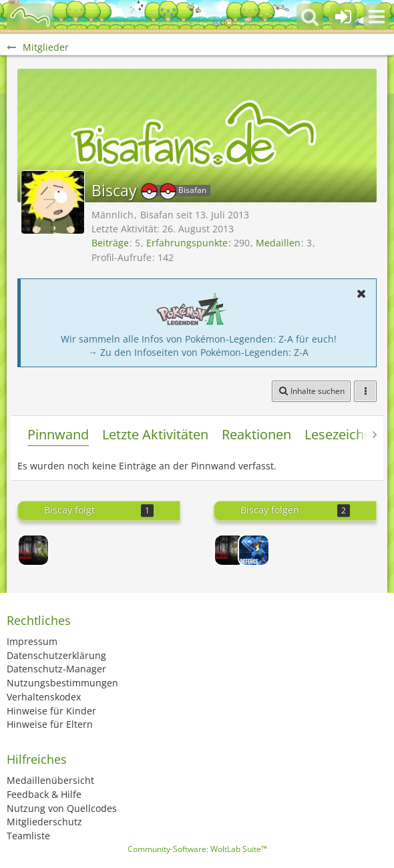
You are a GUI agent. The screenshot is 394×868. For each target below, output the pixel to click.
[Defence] (254, 550)
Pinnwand (58, 434)
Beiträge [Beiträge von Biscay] (110, 243)
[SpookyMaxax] (33, 550)
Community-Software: (197, 849)
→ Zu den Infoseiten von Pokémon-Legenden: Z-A (198, 352)
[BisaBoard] (30, 17)
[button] (377, 17)
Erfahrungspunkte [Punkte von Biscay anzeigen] (187, 243)
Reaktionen (256, 434)
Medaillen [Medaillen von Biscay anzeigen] (278, 243)
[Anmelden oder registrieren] (343, 17)
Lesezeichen (342, 434)
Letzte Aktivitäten (155, 434)
